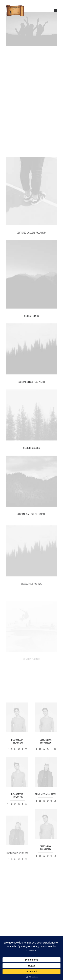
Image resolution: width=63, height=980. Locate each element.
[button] (55, 10)
